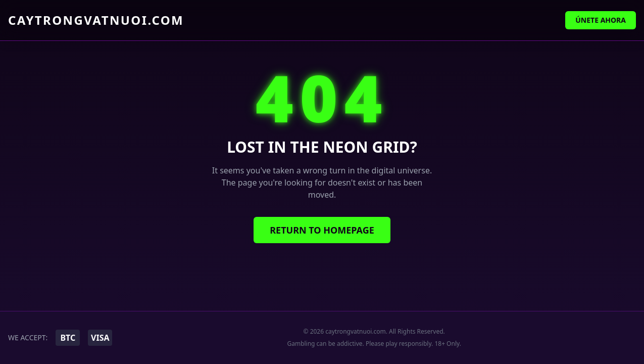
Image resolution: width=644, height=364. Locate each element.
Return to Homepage (322, 230)
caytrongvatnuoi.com (96, 20)
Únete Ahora (601, 20)
